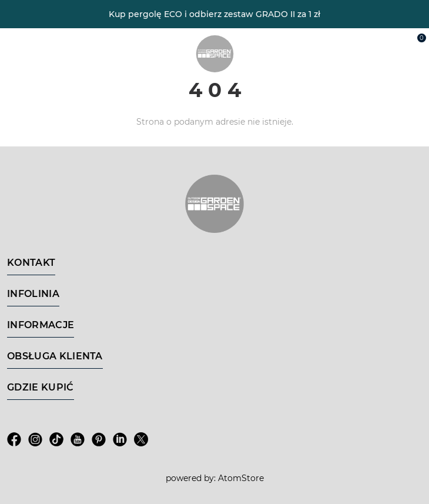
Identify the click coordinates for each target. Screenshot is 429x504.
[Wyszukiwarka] (362, 42)
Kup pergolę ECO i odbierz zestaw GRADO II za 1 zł (214, 14)
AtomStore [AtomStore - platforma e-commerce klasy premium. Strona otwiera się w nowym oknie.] (241, 478)
